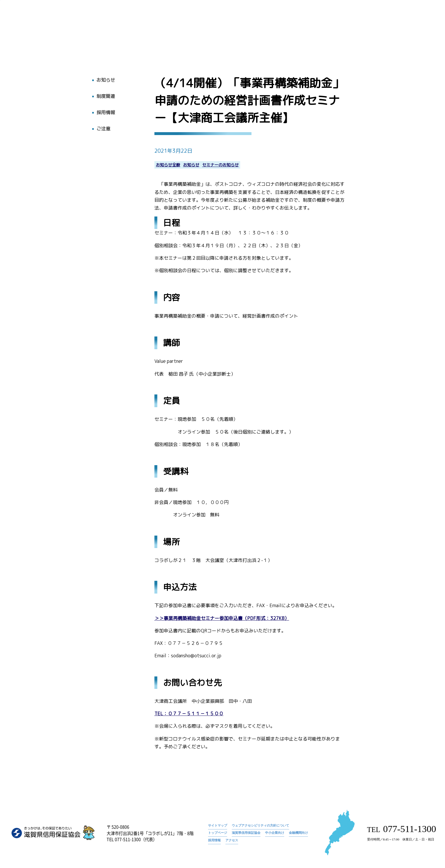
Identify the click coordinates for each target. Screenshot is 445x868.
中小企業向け (275, 833)
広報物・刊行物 (320, 31)
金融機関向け (298, 833)
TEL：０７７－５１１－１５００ (189, 714)
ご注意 (103, 129)
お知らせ (258, 22)
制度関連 (106, 96)
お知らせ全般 (168, 165)
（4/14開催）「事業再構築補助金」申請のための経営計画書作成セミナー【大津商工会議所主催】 (350, 22)
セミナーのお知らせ (220, 165)
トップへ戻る (28, 43)
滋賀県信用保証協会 (246, 833)
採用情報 (383, 31)
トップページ (231, 22)
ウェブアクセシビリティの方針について (260, 825)
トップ (232, 31)
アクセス (411, 31)
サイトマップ (218, 825)
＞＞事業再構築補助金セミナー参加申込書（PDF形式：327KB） (222, 618)
